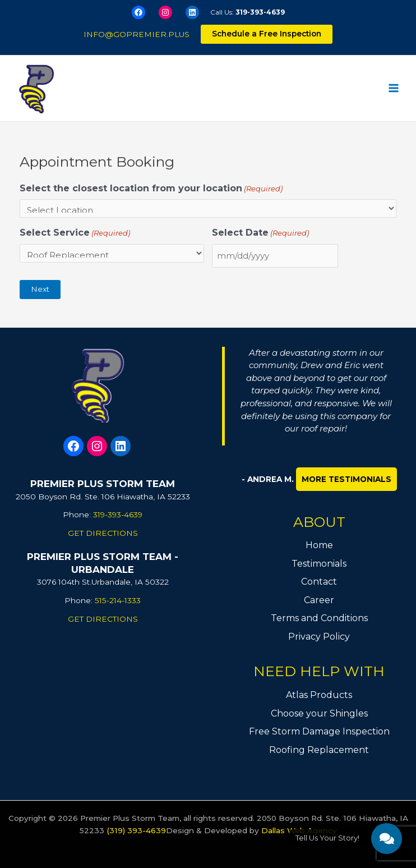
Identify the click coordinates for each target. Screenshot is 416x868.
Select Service (75, 233)
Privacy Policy (319, 637)
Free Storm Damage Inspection (319, 731)
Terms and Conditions (319, 618)
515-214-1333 (118, 600)
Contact (319, 582)
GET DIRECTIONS (103, 533)
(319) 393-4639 (136, 830)
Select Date (260, 233)
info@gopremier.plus (137, 34)
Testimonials (319, 564)
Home (319, 545)
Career (319, 600)
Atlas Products (319, 695)
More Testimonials (346, 479)
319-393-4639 (260, 12)
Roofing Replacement (319, 750)
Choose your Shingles (319, 713)
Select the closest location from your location (151, 189)
